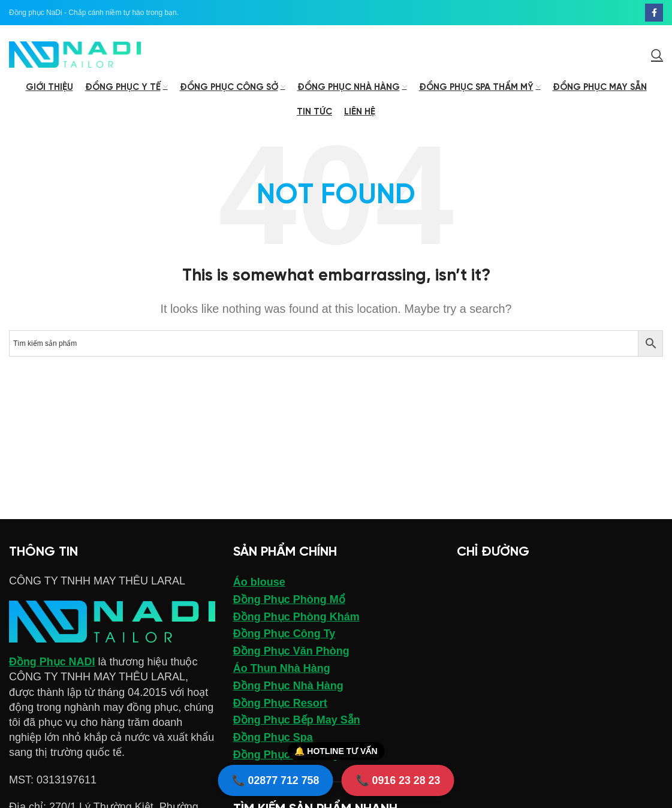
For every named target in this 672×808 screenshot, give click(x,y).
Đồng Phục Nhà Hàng (288, 687)
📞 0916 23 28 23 (399, 780)
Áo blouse (259, 583)
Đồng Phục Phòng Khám (296, 617)
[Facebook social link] (654, 13)
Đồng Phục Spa (273, 738)
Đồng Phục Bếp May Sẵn (297, 721)
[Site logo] (75, 55)
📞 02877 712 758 (275, 780)
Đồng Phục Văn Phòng (291, 652)
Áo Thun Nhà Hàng (282, 670)
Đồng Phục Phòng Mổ (289, 601)
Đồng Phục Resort (280, 704)
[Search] (657, 55)
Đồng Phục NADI (52, 663)
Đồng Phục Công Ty (284, 635)
